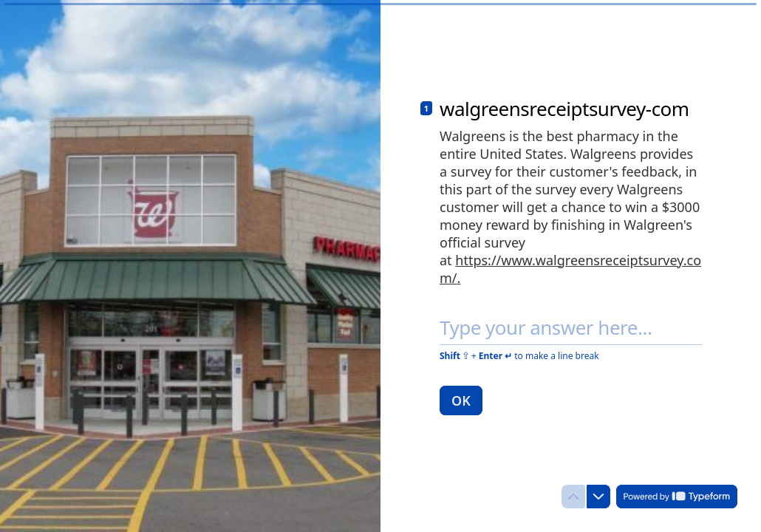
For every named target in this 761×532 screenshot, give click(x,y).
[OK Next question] (461, 400)
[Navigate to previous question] (573, 497)
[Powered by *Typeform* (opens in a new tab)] (677, 497)
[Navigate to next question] (598, 497)
